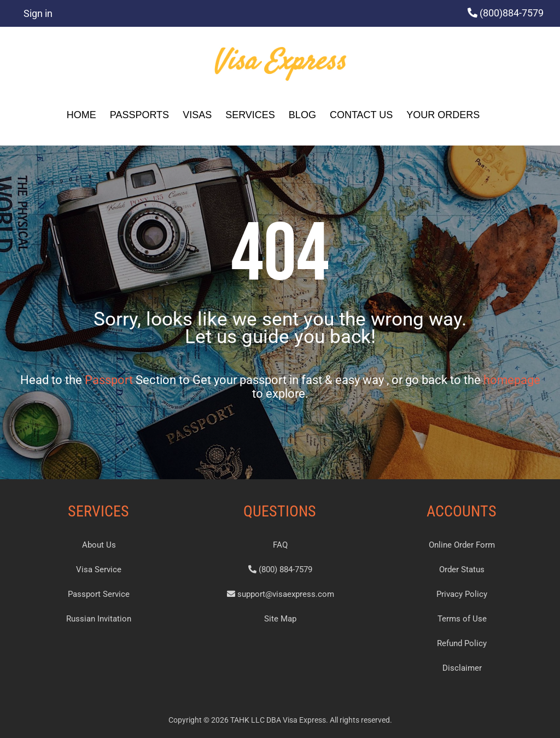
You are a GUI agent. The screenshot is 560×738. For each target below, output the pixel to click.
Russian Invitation (99, 619)
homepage (512, 380)
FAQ (280, 545)
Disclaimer (462, 668)
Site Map (280, 619)
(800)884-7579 (512, 13)
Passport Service (99, 594)
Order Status (462, 570)
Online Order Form (462, 545)
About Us (99, 545)
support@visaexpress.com (281, 594)
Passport (109, 380)
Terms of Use (462, 619)
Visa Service (99, 570)
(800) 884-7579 (280, 570)
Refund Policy (462, 643)
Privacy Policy (462, 594)
